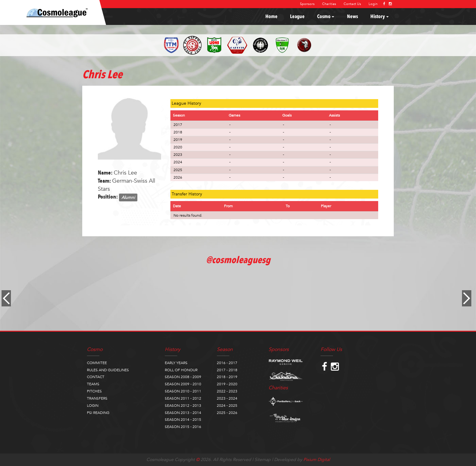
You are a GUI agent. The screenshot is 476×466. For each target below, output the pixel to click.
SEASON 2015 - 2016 (183, 427)
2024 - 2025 (227, 406)
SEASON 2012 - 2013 (183, 406)
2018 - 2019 (227, 377)
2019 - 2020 (227, 384)
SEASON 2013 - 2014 (183, 413)
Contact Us (352, 4)
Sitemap (263, 460)
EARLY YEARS (176, 363)
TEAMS (93, 384)
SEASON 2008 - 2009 (183, 377)
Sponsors (307, 4)
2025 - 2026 (227, 413)
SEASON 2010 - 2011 (183, 391)
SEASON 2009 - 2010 (183, 384)
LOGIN (93, 406)
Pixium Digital (317, 460)
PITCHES (94, 391)
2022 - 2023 (227, 391)
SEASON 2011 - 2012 (183, 398)
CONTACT (96, 377)
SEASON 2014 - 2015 (183, 420)
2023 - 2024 (227, 398)
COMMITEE (97, 363)
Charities (329, 4)
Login (373, 4)
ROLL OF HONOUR (181, 370)
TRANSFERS (97, 398)
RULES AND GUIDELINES (108, 370)
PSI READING (98, 413)
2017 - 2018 (227, 370)
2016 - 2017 (227, 363)
